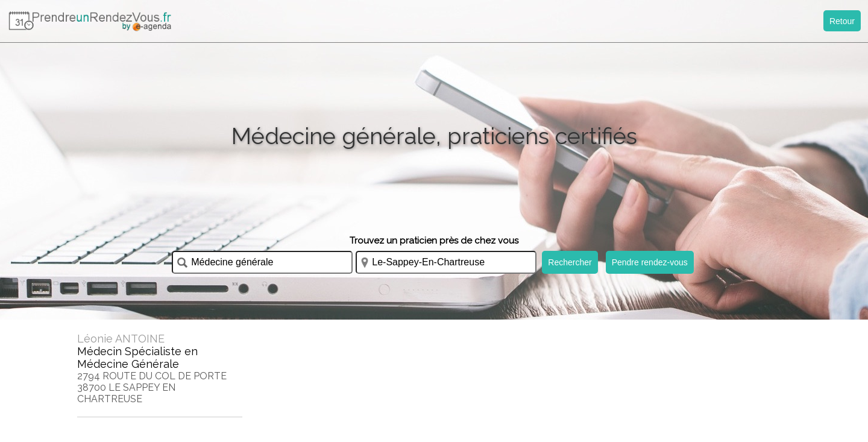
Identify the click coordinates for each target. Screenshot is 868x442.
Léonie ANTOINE (121, 339)
